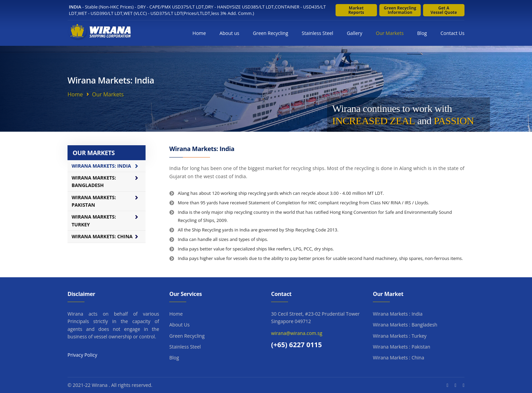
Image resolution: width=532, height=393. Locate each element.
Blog (422, 33)
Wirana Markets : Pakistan (402, 347)
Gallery (355, 33)
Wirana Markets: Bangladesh (94, 181)
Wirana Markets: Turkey (94, 220)
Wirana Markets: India (101, 166)
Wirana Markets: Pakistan (94, 201)
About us (229, 33)
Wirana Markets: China (102, 236)
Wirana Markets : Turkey (400, 336)
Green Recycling (270, 33)
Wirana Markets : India (398, 314)
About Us (179, 325)
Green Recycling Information (400, 10)
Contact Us (452, 33)
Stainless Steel (317, 33)
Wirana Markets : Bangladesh (405, 325)
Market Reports (356, 10)
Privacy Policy (82, 355)
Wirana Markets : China (398, 358)
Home (199, 33)
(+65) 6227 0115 (297, 345)
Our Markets (390, 33)
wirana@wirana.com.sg (297, 333)
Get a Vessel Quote (444, 10)
